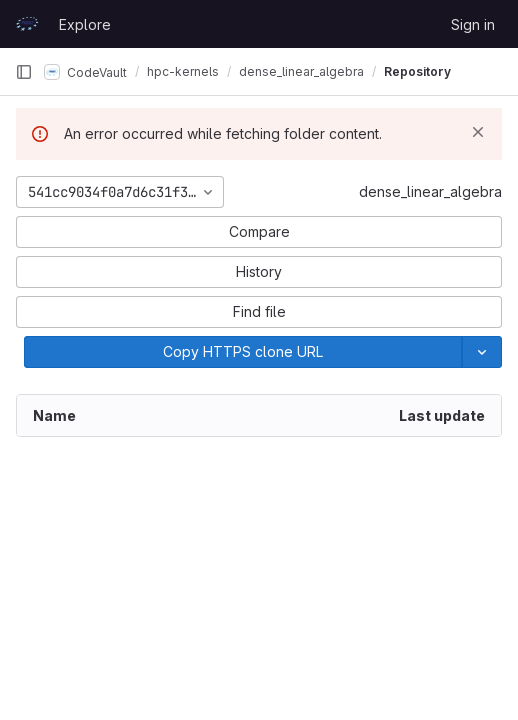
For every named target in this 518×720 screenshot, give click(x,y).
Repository (417, 71)
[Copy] (243, 352)
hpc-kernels (183, 71)
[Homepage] (27, 24)
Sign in (473, 24)
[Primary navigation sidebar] (24, 72)
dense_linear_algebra (430, 191)
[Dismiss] (478, 132)
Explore (85, 24)
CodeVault (85, 72)
